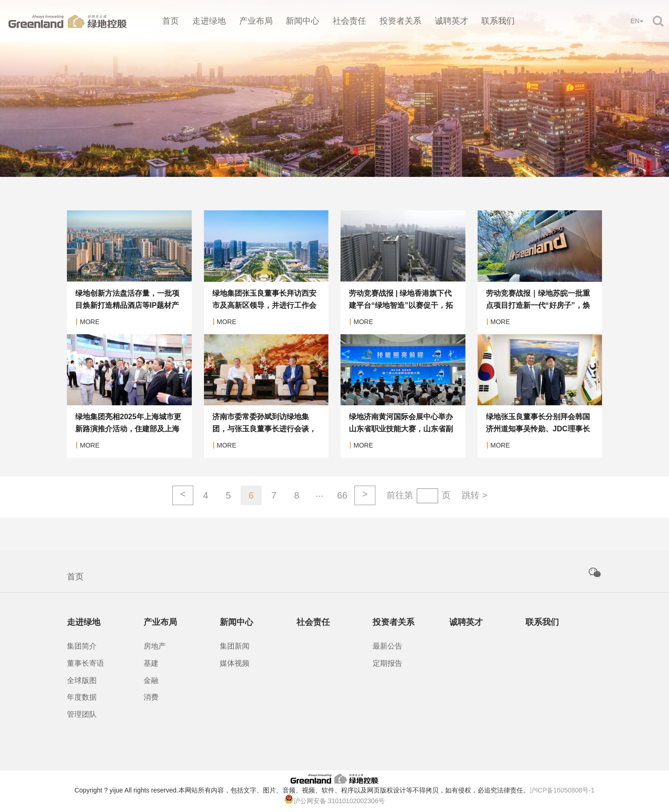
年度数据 (82, 697)
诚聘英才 (452, 21)
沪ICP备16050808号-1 (562, 790)
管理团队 (82, 714)
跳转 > (474, 495)
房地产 (155, 646)
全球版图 (82, 680)
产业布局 (256, 21)
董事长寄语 (85, 663)
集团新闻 (235, 646)
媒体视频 (235, 663)
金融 (151, 680)
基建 (151, 663)
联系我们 (498, 21)
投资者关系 (400, 21)
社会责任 (349, 21)
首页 (171, 21)
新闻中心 (302, 21)
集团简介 (82, 646)
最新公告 (387, 646)
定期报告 (387, 663)
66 (342, 495)
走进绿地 (209, 21)
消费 (151, 697)
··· (319, 495)
